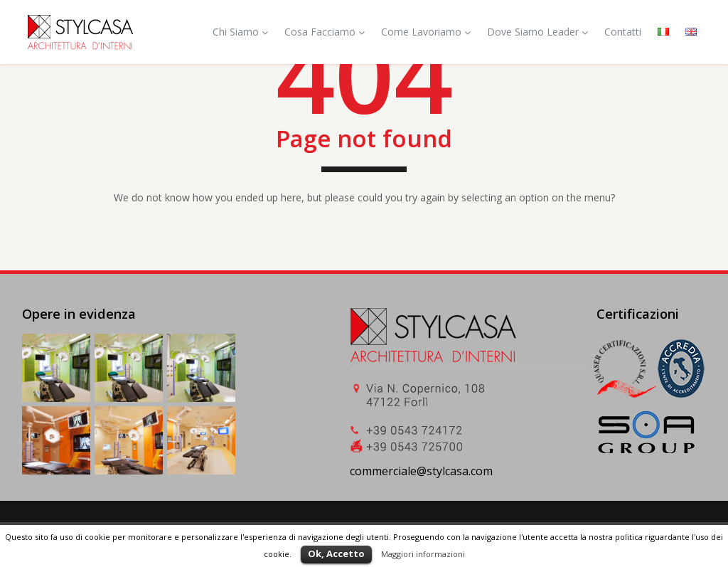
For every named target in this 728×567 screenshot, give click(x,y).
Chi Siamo (240, 32)
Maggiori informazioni (423, 554)
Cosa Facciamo (325, 32)
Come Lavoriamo (426, 32)
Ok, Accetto (336, 553)
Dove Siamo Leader (537, 32)
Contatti (623, 32)
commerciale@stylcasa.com (421, 471)
